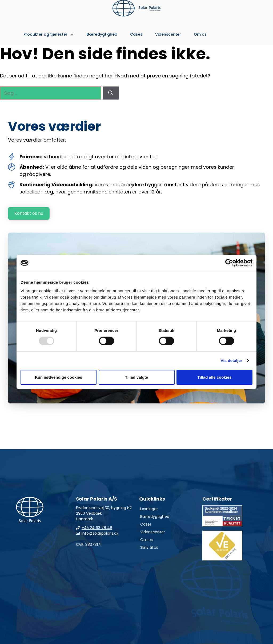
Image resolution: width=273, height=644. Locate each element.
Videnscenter (168, 34)
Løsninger (149, 509)
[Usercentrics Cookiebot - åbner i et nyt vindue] (229, 263)
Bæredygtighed (102, 34)
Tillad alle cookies (214, 377)
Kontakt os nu (29, 213)
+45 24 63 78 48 (97, 528)
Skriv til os (149, 547)
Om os (200, 34)
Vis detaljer (232, 360)
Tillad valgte (136, 377)
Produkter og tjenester (52, 34)
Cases (136, 34)
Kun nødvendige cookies (59, 377)
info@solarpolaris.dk (100, 533)
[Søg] (111, 93)
